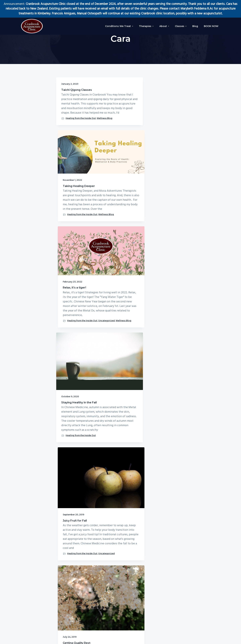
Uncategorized (158, 188)
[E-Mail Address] (203, 608)
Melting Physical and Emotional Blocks (119, 380)
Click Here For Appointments (196, 565)
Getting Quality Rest (163, 246)
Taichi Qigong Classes (71, 91)
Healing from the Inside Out (76, 161)
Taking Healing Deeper (116, 112)
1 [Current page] (109, 484)
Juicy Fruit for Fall (117, 244)
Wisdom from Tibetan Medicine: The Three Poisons (74, 381)
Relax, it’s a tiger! (161, 113)
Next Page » (125, 484)
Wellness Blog (70, 164)
